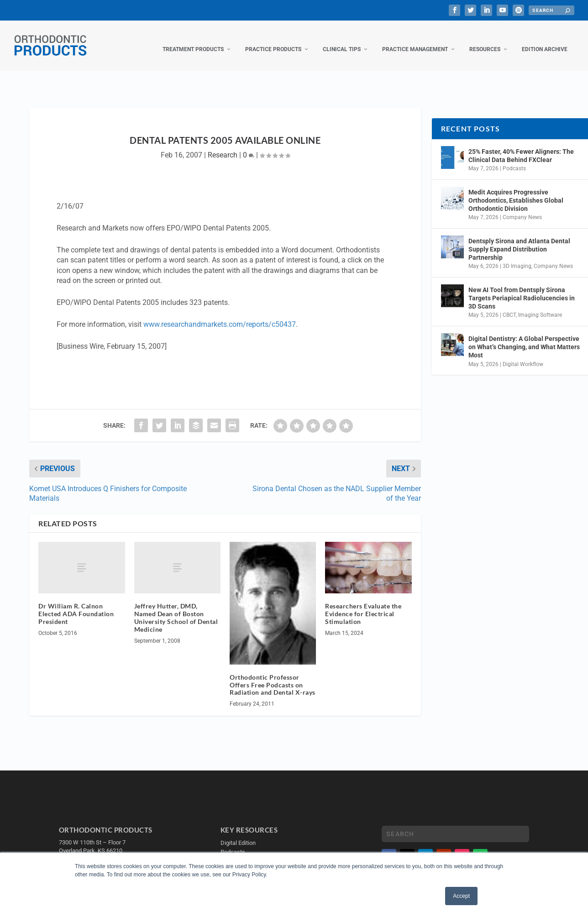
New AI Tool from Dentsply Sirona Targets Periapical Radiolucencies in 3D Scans (522, 289)
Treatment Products (193, 40)
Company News (522, 209)
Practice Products (273, 40)
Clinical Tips (342, 40)
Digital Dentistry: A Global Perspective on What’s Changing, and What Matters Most (524, 338)
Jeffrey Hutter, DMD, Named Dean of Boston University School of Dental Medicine (176, 609)
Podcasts (514, 159)
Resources (485, 40)
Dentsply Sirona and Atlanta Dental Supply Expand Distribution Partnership (519, 240)
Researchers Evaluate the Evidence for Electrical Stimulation (363, 605)
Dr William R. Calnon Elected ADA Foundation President (76, 605)
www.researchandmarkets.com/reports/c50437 (220, 315)
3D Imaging (517, 257)
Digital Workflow (523, 355)
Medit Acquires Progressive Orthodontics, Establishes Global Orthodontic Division (516, 191)
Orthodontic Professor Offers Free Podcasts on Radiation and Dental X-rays (273, 676)
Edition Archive (545, 40)
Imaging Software (540, 306)
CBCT (509, 306)
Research (223, 146)
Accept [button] (461, 896)
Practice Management (415, 40)
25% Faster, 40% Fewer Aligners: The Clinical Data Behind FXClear (521, 147)
